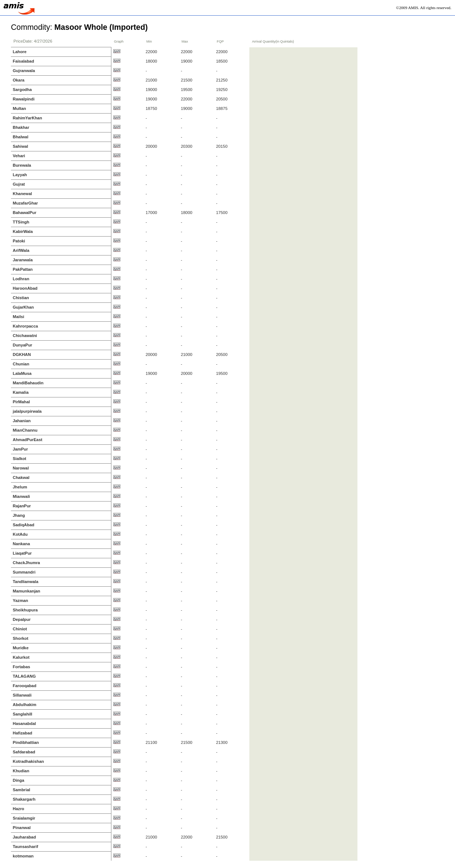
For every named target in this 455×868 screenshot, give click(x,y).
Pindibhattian (26, 742)
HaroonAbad (25, 288)
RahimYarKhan (27, 118)
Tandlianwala (25, 582)
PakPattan (23, 269)
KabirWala (23, 231)
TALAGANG (24, 676)
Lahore (20, 52)
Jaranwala (23, 260)
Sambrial (21, 790)
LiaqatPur (22, 553)
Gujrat (19, 184)
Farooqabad (25, 686)
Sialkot (19, 459)
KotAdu (20, 534)
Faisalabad (23, 61)
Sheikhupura (25, 610)
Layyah (20, 175)
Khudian (21, 771)
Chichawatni (25, 336)
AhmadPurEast (27, 440)
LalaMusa (22, 373)
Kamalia (21, 392)
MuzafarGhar (25, 203)
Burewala (22, 165)
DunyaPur (23, 345)
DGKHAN (22, 354)
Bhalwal (21, 137)
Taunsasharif (25, 847)
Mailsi (18, 317)
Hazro (18, 809)
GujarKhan (23, 307)
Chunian (21, 364)
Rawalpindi (24, 99)
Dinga (18, 780)
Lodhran (21, 279)
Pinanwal (22, 828)
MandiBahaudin (28, 383)
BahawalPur (25, 213)
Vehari (19, 156)
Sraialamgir (24, 818)
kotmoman (23, 856)
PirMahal (21, 402)
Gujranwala (24, 71)
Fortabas (21, 667)
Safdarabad (24, 752)
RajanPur (22, 506)
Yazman (20, 601)
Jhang (19, 515)
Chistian (21, 298)
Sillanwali (22, 695)
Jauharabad (24, 837)
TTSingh (21, 222)
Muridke (21, 648)
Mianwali (21, 496)
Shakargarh (24, 799)
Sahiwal (20, 146)
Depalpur (22, 619)
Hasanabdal (24, 724)
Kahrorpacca (25, 326)
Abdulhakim (25, 705)
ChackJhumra (26, 563)
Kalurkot (21, 657)
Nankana (21, 544)
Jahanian (22, 421)
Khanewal (22, 194)
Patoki (19, 241)
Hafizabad (23, 733)
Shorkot (21, 638)
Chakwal (21, 477)
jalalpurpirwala (27, 411)
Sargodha (22, 90)
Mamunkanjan (27, 591)
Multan (19, 108)
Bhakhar (21, 127)
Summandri (24, 572)
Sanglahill (23, 714)
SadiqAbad (23, 525)
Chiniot (20, 629)
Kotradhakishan (28, 761)
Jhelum (20, 487)
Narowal (21, 468)
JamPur (20, 449)
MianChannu (25, 430)
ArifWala (21, 250)
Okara (19, 80)
